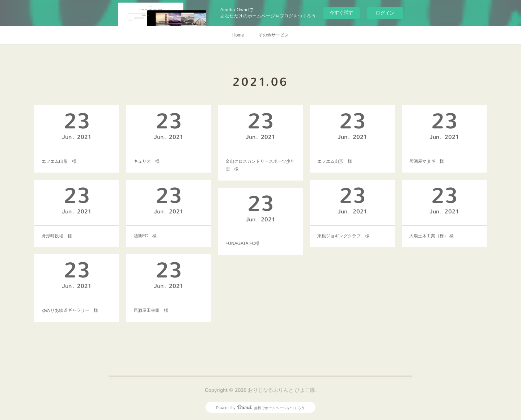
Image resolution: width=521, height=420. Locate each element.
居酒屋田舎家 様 (151, 310)
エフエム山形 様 (59, 161)
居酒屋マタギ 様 (427, 161)
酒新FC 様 (145, 236)
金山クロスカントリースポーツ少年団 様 (260, 165)
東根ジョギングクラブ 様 (343, 236)
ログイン (385, 13)
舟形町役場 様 (57, 236)
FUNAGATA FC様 (242, 243)
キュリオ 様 (147, 161)
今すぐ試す (341, 12)
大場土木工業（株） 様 (431, 236)
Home (238, 35)
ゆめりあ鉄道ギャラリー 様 (70, 310)
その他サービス (274, 35)
